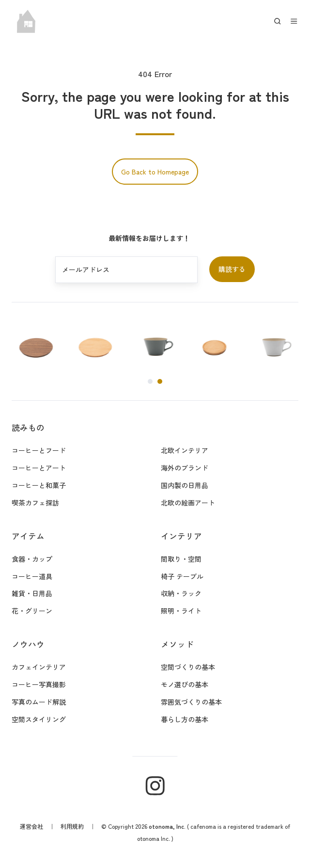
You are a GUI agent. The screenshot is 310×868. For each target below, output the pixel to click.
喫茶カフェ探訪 (35, 503)
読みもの (28, 427)
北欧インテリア (185, 450)
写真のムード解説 (39, 702)
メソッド (177, 644)
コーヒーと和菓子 (39, 485)
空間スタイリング (39, 719)
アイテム (28, 536)
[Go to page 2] (160, 381)
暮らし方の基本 (185, 719)
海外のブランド (185, 468)
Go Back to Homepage (155, 172)
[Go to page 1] (150, 381)
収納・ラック (181, 593)
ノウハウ (28, 644)
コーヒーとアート (39, 468)
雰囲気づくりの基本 (191, 702)
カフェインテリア (39, 667)
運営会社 (31, 826)
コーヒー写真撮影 (39, 684)
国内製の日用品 (185, 485)
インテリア (181, 536)
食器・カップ (32, 559)
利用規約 (72, 826)
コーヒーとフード (39, 450)
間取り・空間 (181, 559)
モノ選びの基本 (185, 684)
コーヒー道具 (32, 576)
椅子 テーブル (182, 576)
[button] (278, 21)
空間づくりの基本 (188, 667)
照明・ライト (181, 611)
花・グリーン (32, 611)
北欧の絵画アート (188, 503)
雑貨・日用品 (32, 593)
